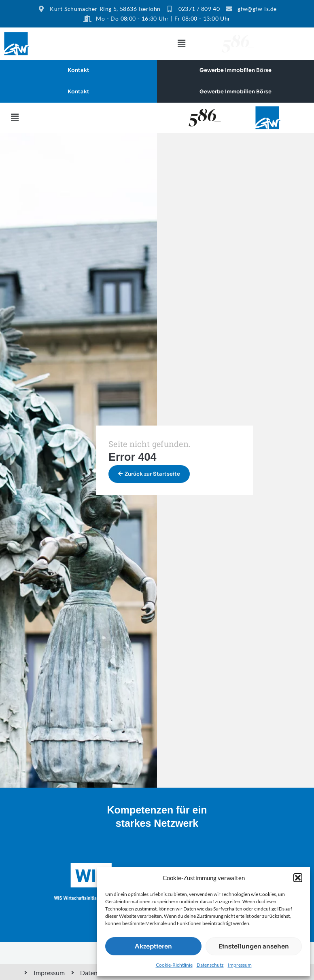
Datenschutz (210, 965)
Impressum (240, 965)
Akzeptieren (153, 946)
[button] (298, 878)
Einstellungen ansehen (254, 946)
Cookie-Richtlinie (174, 965)
